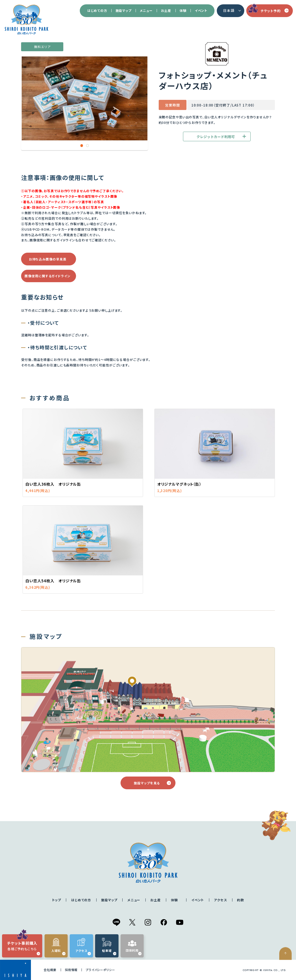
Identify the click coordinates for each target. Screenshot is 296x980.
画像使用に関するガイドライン (47, 276)
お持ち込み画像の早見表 (48, 259)
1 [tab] (82, 146)
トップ (57, 900)
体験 (183, 10)
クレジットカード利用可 (221, 136)
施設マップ (124, 10)
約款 (240, 900)
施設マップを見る (152, 783)
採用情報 (71, 970)
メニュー (146, 10)
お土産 (166, 10)
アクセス (220, 900)
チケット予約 (274, 11)
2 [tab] (88, 146)
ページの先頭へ (287, 968)
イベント (201, 10)
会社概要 (50, 970)
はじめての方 (97, 10)
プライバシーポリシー (100, 970)
